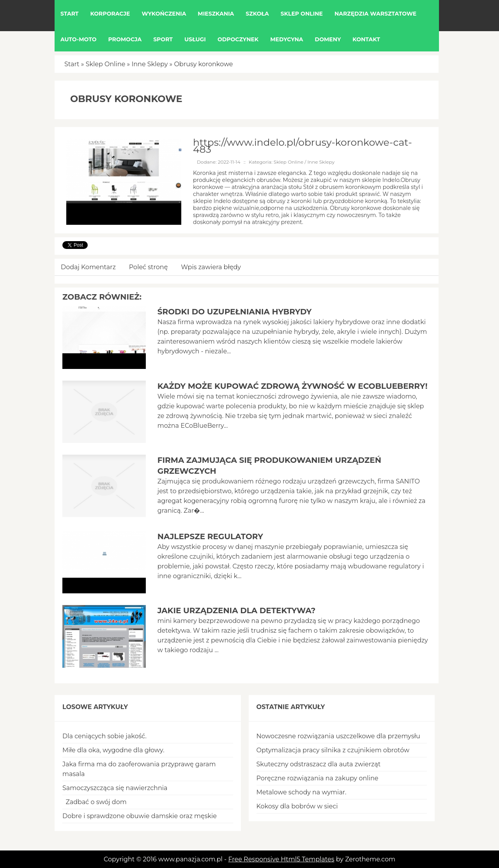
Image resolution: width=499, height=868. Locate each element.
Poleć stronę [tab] (149, 267)
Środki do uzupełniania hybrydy (235, 312)
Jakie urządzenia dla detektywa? (237, 610)
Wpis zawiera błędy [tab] (211, 267)
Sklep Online (106, 64)
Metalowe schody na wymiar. (302, 792)
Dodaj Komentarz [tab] (88, 267)
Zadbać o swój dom (95, 802)
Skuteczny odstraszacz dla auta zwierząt (319, 764)
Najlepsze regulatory (210, 536)
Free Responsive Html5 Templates (281, 859)
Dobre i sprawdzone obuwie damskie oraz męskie (140, 816)
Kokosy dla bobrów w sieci (297, 806)
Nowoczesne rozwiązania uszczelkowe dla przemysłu (338, 736)
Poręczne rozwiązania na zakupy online (318, 778)
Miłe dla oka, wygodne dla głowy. (113, 750)
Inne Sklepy (150, 64)
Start (72, 64)
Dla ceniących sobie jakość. (104, 736)
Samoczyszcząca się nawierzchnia (115, 788)
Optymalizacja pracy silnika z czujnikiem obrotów (333, 750)
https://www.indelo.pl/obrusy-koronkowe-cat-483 (303, 146)
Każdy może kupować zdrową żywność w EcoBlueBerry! (293, 386)
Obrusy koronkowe (203, 64)
